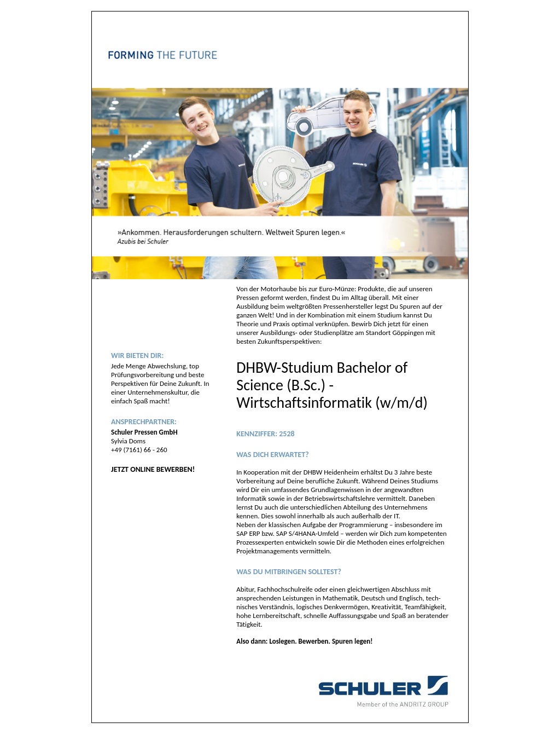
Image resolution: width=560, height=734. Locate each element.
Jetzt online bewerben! (153, 469)
